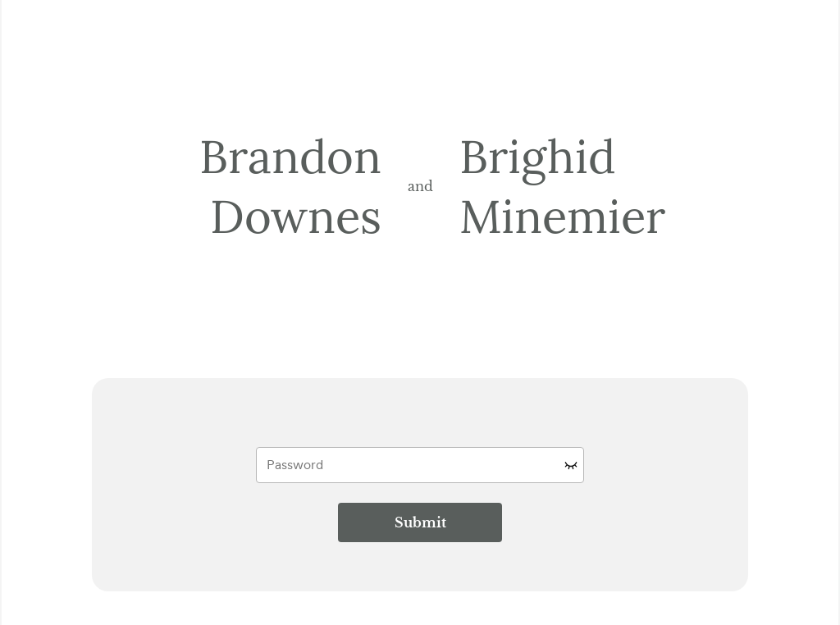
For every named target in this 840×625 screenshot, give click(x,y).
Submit (420, 522)
